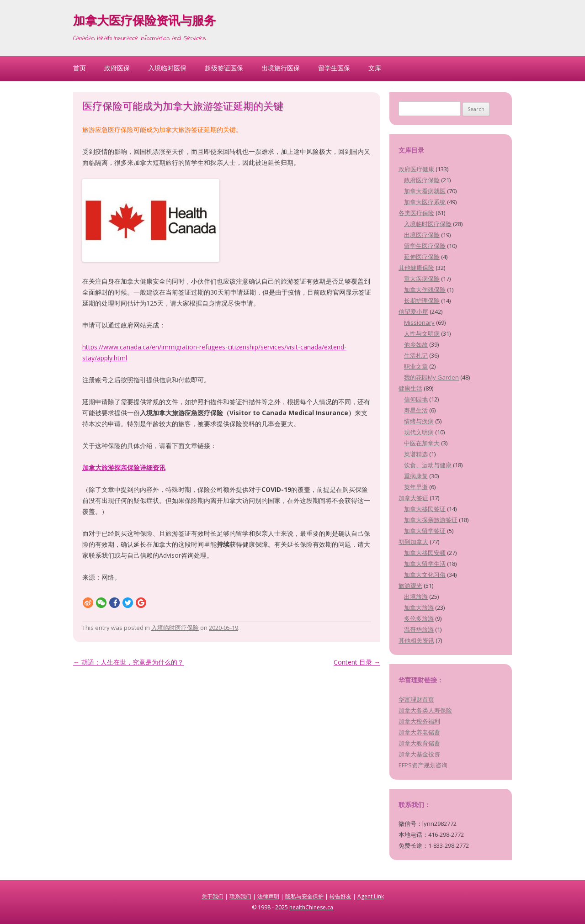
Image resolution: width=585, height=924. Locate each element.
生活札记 (416, 355)
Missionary (419, 322)
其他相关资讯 (416, 640)
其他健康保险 (416, 268)
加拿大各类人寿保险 (425, 710)
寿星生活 (416, 410)
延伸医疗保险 (422, 257)
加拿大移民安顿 (425, 553)
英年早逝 (416, 487)
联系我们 (240, 896)
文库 (375, 68)
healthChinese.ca (311, 907)
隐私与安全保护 (304, 896)
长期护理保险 (422, 301)
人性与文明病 (422, 333)
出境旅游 (416, 597)
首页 (80, 68)
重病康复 (416, 476)
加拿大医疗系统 (425, 202)
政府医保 (117, 68)
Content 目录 (357, 662)
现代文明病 (419, 432)
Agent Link (371, 896)
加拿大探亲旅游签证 (431, 520)
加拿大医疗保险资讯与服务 (144, 22)
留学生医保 (334, 68)
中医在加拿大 (422, 443)
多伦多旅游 (419, 618)
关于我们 (213, 896)
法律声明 (268, 896)
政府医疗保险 (422, 180)
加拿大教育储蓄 (419, 743)
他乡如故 (416, 344)
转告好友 (340, 896)
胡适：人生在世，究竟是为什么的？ (128, 662)
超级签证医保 (224, 68)
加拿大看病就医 (425, 191)
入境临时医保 (167, 68)
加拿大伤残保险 (425, 290)
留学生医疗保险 (425, 246)
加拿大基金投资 (419, 754)
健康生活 (410, 388)
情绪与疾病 (419, 421)
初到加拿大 (413, 542)
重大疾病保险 (422, 279)
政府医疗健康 (416, 169)
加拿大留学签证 (425, 531)
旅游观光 (410, 586)
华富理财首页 (416, 699)
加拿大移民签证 (425, 509)
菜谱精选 (416, 454)
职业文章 (416, 366)
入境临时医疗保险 (175, 628)
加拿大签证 (413, 498)
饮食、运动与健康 (428, 465)
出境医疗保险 (422, 235)
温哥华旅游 (419, 629)
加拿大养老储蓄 (419, 732)
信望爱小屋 (413, 312)
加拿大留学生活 (425, 564)
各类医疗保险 (416, 213)
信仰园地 (416, 399)
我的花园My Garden (431, 377)
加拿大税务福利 (419, 721)
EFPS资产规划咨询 (423, 765)
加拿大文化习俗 (425, 575)
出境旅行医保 (281, 68)
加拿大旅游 (419, 607)
